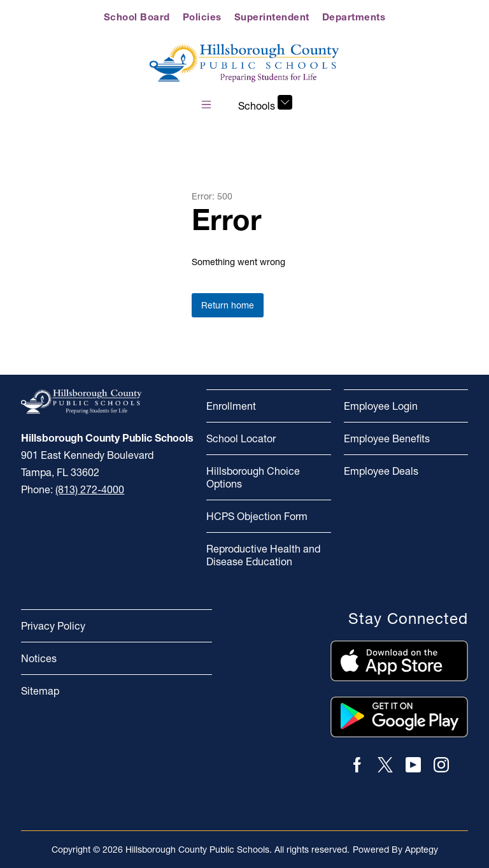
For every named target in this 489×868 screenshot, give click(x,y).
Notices (39, 658)
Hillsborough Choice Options (253, 477)
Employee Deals (381, 471)
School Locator (241, 438)
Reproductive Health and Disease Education (263, 555)
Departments (354, 17)
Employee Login (381, 406)
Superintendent (272, 17)
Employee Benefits (387, 438)
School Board (137, 17)
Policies (202, 17)
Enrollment (231, 406)
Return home (228, 305)
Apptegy (422, 850)
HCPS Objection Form (257, 516)
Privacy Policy (53, 626)
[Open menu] (206, 105)
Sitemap (40, 691)
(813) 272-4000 (90, 489)
